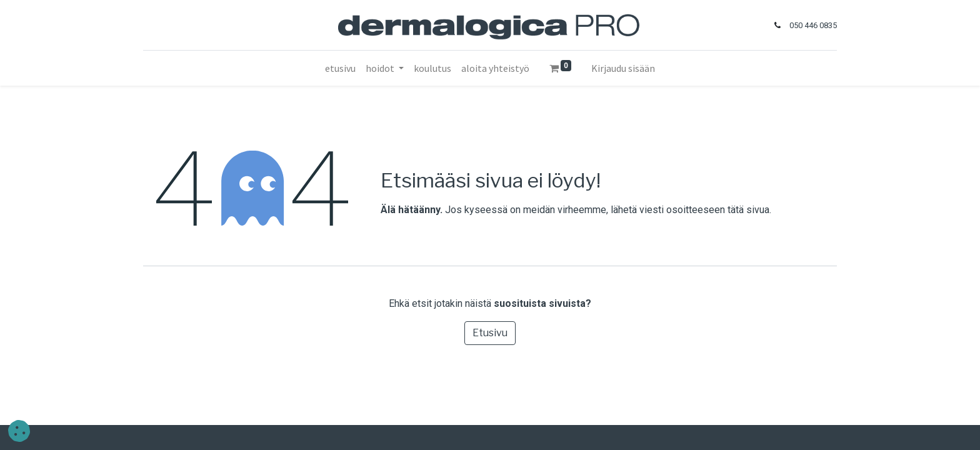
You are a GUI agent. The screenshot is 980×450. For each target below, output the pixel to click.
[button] (19, 431)
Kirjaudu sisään (623, 68)
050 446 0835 (813, 25)
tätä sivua (748, 210)
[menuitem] (340, 68)
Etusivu (490, 333)
